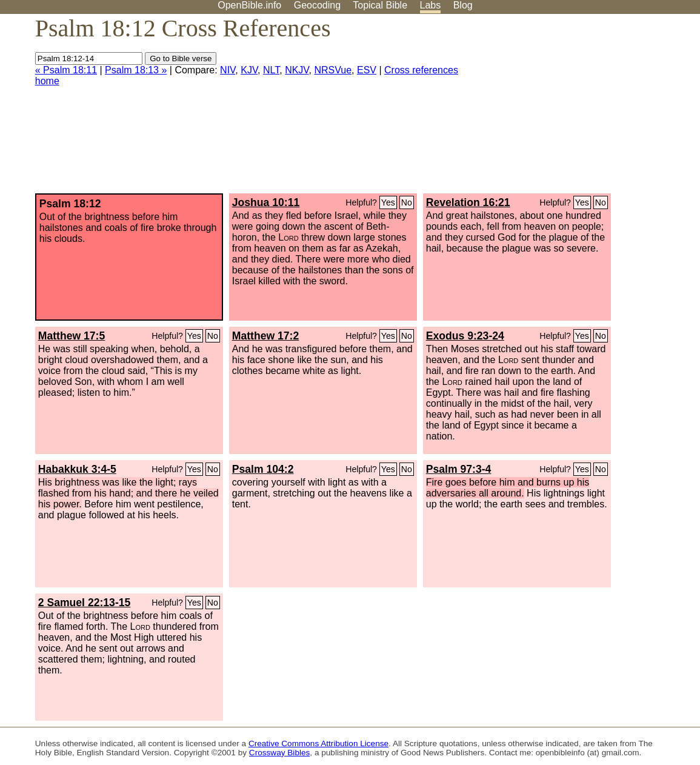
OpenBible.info (249, 5)
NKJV (297, 70)
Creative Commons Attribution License (318, 743)
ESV (367, 70)
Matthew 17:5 (72, 336)
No (407, 202)
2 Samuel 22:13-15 (85, 603)
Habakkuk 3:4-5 (77, 469)
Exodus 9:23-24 (465, 336)
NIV (228, 70)
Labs (431, 5)
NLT (271, 70)
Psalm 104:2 (263, 469)
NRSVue (333, 70)
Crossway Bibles (279, 753)
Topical (380, 5)
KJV (249, 70)
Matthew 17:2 (265, 336)
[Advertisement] (578, 109)
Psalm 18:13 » (136, 70)
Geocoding (317, 5)
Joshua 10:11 (266, 202)
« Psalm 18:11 (66, 70)
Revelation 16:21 (468, 202)
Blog (463, 5)
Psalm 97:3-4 (459, 469)
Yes (388, 202)
